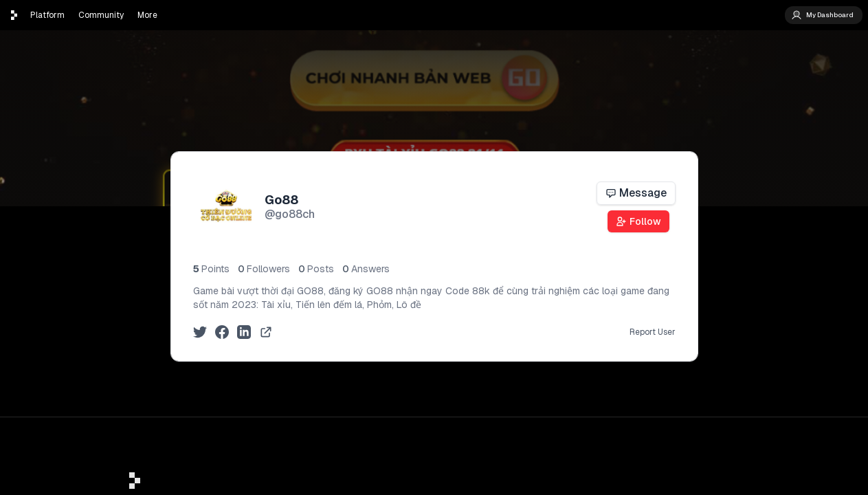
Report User (653, 332)
